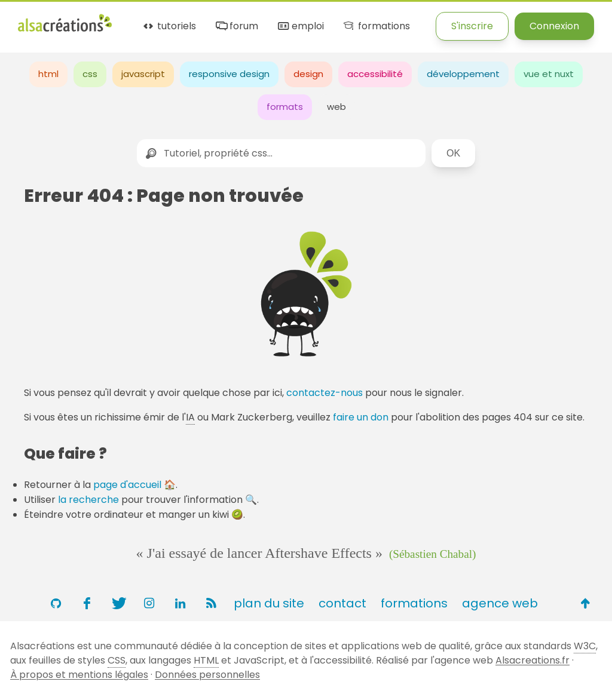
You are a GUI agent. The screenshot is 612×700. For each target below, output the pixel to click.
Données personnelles (207, 675)
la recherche (88, 500)
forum (236, 27)
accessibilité (375, 74)
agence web (500, 603)
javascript (143, 74)
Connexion (554, 26)
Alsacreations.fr (533, 660)
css (90, 74)
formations (376, 27)
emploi (300, 27)
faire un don (361, 417)
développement (463, 74)
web (336, 107)
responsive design (229, 74)
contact (342, 603)
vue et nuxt (549, 74)
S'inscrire (472, 26)
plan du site (269, 603)
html (48, 74)
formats (285, 107)
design (308, 74)
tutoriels (169, 27)
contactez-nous (325, 393)
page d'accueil (127, 485)
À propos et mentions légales (79, 675)
